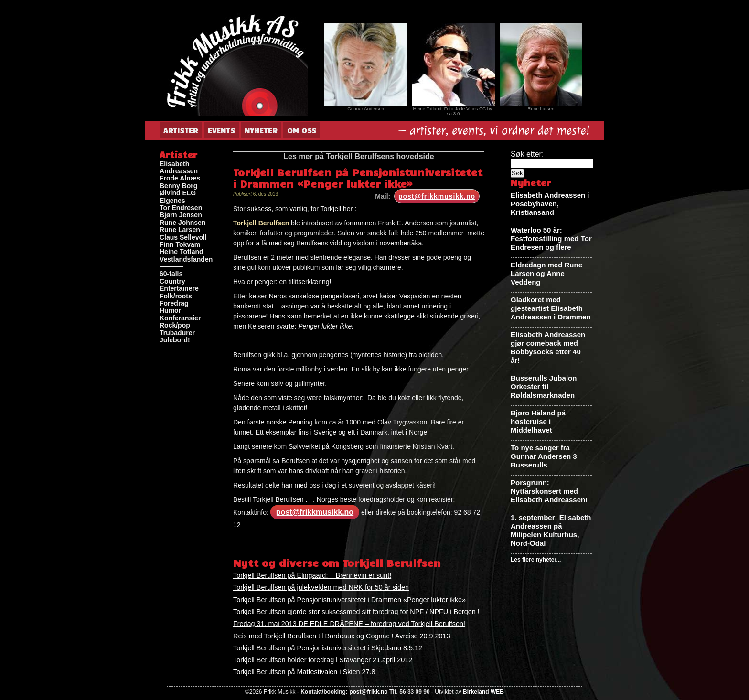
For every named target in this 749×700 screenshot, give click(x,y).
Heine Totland (182, 252)
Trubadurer (177, 333)
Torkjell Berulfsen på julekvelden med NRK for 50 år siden (321, 587)
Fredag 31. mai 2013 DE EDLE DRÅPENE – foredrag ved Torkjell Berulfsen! (349, 624)
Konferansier (180, 318)
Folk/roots (176, 296)
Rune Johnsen (182, 223)
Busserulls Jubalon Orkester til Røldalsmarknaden (544, 387)
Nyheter (261, 130)
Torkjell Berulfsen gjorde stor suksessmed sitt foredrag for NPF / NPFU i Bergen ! (356, 612)
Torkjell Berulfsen (261, 223)
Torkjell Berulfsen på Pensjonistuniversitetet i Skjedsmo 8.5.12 (328, 648)
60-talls (171, 274)
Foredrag (174, 303)
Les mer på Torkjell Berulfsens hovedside (358, 156)
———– (171, 267)
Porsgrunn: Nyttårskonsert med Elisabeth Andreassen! (549, 491)
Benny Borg (178, 186)
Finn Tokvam (180, 245)
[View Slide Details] (366, 64)
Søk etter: (527, 154)
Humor (170, 311)
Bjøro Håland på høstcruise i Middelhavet (538, 421)
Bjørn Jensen (181, 215)
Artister (181, 130)
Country (172, 281)
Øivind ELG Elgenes (178, 197)
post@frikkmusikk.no (437, 196)
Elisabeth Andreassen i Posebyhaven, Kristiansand (550, 204)
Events (221, 130)
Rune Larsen (180, 230)
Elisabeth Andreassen (179, 168)
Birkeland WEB (483, 692)
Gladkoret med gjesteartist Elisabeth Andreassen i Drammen (551, 308)
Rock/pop (175, 325)
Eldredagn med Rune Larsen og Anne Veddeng (546, 273)
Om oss (302, 130)
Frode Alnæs (180, 178)
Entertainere (179, 289)
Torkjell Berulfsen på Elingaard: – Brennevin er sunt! (312, 575)
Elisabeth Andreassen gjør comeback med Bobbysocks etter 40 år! (548, 347)
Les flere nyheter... (536, 560)
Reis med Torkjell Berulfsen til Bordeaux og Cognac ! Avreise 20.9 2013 (342, 636)
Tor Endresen (181, 208)
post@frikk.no (368, 692)
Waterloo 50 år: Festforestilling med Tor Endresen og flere (551, 239)
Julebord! (175, 340)
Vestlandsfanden (186, 260)
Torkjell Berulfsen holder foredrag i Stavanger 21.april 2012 (323, 660)
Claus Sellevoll (183, 238)
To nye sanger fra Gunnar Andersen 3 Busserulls (544, 456)
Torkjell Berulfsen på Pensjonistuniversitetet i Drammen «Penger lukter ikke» (349, 600)
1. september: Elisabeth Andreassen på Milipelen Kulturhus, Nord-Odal (551, 530)
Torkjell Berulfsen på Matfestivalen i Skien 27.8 (304, 672)
